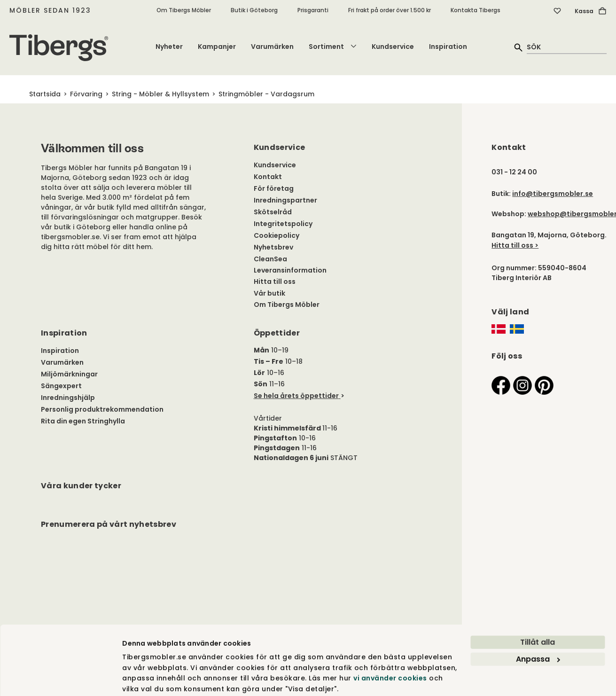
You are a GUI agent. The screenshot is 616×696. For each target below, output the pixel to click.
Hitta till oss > (515, 245)
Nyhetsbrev (273, 247)
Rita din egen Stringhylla (83, 421)
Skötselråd (273, 212)
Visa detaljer (144, 678)
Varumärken (272, 47)
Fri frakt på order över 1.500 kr (390, 10)
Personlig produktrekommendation (102, 409)
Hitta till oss (275, 282)
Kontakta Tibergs (476, 10)
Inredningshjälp (68, 398)
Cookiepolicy (277, 235)
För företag (274, 188)
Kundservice (393, 47)
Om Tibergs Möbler (184, 10)
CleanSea (270, 259)
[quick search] (567, 47)
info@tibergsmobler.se (553, 194)
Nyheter (169, 47)
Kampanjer (217, 47)
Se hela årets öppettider (296, 396)
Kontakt (268, 177)
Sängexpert (61, 386)
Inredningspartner (285, 200)
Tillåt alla (538, 607)
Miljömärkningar (69, 374)
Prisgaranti (313, 10)
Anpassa (538, 624)
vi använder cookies (390, 643)
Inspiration (448, 47)
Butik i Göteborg (254, 10)
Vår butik (269, 293)
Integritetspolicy (283, 224)
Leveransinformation (290, 270)
